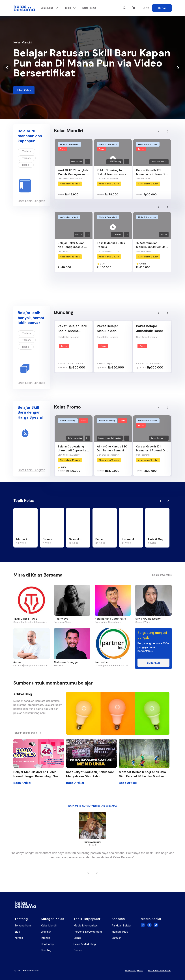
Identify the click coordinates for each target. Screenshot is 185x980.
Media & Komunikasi (86, 926)
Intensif (45, 938)
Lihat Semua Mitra (162, 575)
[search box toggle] (124, 8)
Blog (17, 932)
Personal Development (88, 932)
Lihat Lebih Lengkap (31, 201)
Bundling (46, 950)
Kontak (19, 938)
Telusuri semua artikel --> (28, 733)
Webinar (46, 932)
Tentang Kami (23, 926)
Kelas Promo (89, 8)
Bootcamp (47, 944)
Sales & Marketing (85, 944)
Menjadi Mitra (120, 932)
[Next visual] (178, 68)
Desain (78, 950)
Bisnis (77, 938)
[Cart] (134, 8)
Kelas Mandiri (49, 926)
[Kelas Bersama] (24, 8)
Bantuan (116, 938)
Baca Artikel (22, 783)
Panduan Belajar (121, 926)
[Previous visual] (7, 68)
